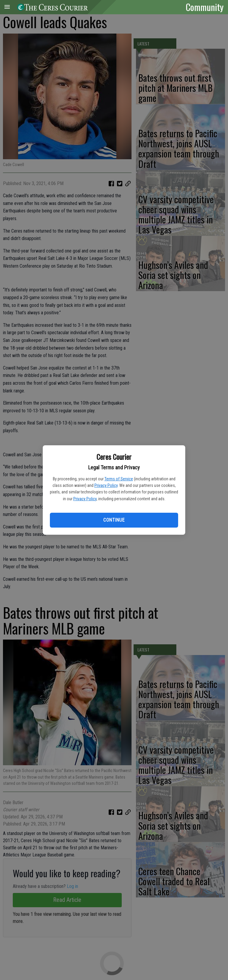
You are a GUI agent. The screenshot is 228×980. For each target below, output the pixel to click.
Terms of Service (119, 479)
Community (205, 7)
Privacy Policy (106, 485)
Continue (114, 520)
